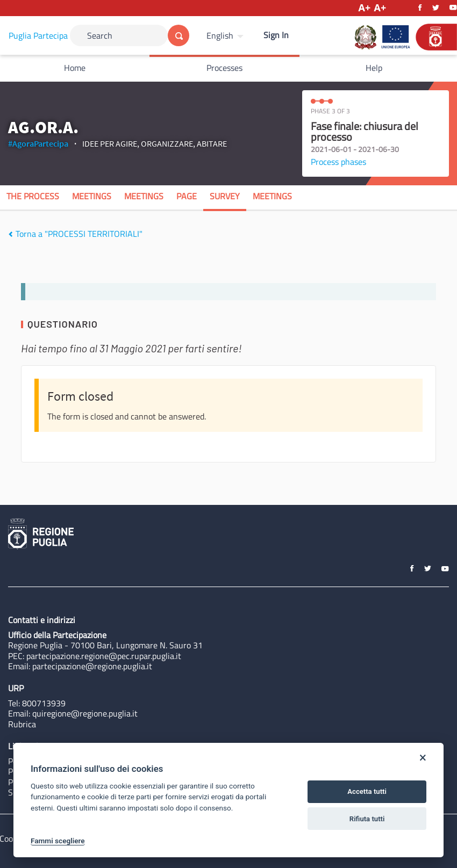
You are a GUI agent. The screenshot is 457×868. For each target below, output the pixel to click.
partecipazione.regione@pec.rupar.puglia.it (104, 656)
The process (33, 196)
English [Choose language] (220, 35)
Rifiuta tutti (367, 819)
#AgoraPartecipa (38, 143)
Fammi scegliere (58, 841)
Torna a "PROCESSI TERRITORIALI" (75, 234)
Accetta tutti (367, 791)
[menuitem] (226, 35)
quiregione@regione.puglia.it (85, 713)
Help (374, 68)
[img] (10, 234)
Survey (225, 196)
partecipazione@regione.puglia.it (92, 666)
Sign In (276, 35)
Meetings (92, 196)
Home (75, 68)
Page (187, 196)
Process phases (338, 162)
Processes (224, 68)
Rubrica (22, 724)
